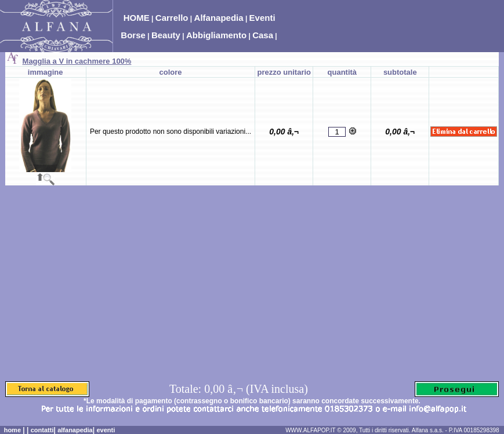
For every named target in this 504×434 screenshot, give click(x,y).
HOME (137, 18)
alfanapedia (75, 430)
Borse (133, 35)
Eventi (262, 18)
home (12, 430)
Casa (263, 35)
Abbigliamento (216, 35)
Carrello (172, 18)
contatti (42, 430)
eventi (106, 430)
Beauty (166, 35)
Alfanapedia (219, 18)
